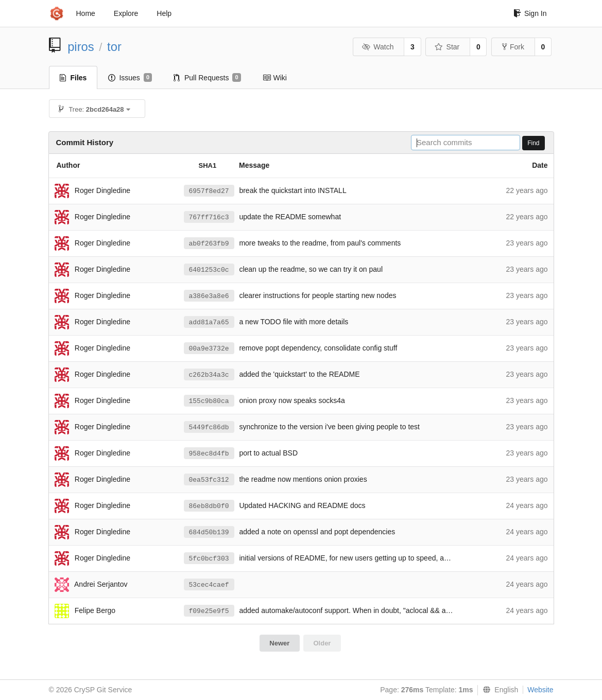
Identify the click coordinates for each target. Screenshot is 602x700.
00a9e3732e (209, 349)
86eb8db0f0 (209, 506)
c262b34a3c (209, 375)
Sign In (530, 13)
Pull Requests (207, 78)
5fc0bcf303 (209, 559)
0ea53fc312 (209, 480)
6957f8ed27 (209, 191)
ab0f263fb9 (209, 244)
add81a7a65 (209, 322)
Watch (378, 47)
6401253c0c (209, 270)
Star (447, 47)
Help (164, 13)
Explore (126, 13)
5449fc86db (209, 427)
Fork (513, 47)
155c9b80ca (209, 401)
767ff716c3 (209, 217)
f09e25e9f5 (209, 611)
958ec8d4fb (209, 454)
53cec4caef (209, 585)
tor (114, 47)
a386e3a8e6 (209, 296)
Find (533, 143)
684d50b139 (209, 532)
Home (86, 13)
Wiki (275, 78)
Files (73, 78)
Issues (130, 78)
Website (540, 690)
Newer (279, 643)
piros (81, 47)
